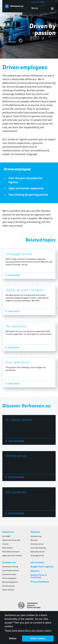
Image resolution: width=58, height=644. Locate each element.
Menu (42, 9)
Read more (13, 275)
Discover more (15, 441)
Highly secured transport (25, 290)
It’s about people (19, 420)
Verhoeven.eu (16, 456)
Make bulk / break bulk (11, 540)
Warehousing (36, 536)
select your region (39, 2)
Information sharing (10, 567)
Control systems (9, 586)
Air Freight (6, 536)
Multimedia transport (11, 552)
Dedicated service (38, 552)
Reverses (34, 540)
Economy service (37, 544)
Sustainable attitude (11, 571)
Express (5, 544)
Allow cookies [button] (38, 638)
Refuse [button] (13, 638)
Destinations (7, 548)
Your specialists (18, 363)
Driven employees (9, 578)
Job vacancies (16, 492)
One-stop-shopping (38, 548)
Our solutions (16, 326)
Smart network (8, 590)
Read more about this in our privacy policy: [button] (28, 631)
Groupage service (19, 254)
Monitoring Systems (10, 582)
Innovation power (9, 575)
